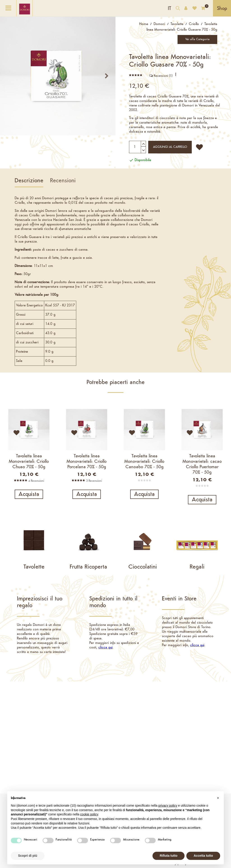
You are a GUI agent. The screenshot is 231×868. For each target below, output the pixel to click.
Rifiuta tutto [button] (169, 856)
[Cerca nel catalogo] (178, 9)
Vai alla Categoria (200, 39)
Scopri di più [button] (28, 856)
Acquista (29, 494)
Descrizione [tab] (29, 181)
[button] (218, 798)
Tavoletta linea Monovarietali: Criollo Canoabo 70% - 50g (144, 462)
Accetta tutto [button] (203, 856)
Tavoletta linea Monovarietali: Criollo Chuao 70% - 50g (29, 462)
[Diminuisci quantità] (143, 148)
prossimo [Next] (108, 76)
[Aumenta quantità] (143, 143)
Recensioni (161, 76)
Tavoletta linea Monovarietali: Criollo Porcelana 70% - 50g (87, 462)
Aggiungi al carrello (172, 147)
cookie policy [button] (89, 814)
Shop (222, 9)
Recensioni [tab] (63, 181)
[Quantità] (137, 147)
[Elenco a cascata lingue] (170, 8)
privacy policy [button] (168, 806)
